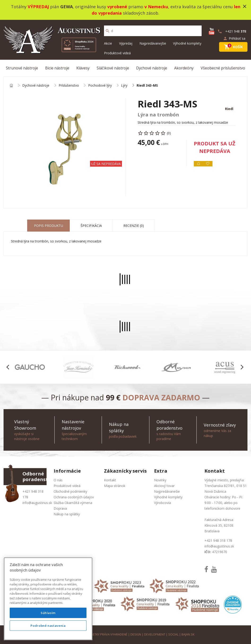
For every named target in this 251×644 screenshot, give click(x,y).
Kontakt (110, 480)
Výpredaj (126, 43)
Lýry (124, 86)
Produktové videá (117, 53)
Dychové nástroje (152, 68)
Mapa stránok (115, 486)
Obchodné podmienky (70, 491)
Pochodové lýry (100, 86)
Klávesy (83, 68)
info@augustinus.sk (37, 503)
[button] (9, 367)
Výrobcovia (162, 503)
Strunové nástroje (22, 68)
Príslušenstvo (69, 86)
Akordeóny (184, 68)
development (155, 634)
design (136, 634)
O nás (58, 480)
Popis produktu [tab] (49, 226)
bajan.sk (188, 634)
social (173, 634)
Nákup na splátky (67, 514)
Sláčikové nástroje (113, 68)
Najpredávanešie (167, 491)
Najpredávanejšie (153, 43)
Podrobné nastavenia (48, 626)
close (245, 6)
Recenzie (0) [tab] (134, 226)
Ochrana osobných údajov (74, 497)
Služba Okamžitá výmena (73, 503)
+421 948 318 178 (218, 540)
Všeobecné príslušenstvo (223, 68)
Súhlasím (48, 613)
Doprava (60, 508)
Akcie (108, 43)
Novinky (160, 480)
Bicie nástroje (57, 68)
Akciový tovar (164, 486)
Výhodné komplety (187, 43)
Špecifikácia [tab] (91, 226)
